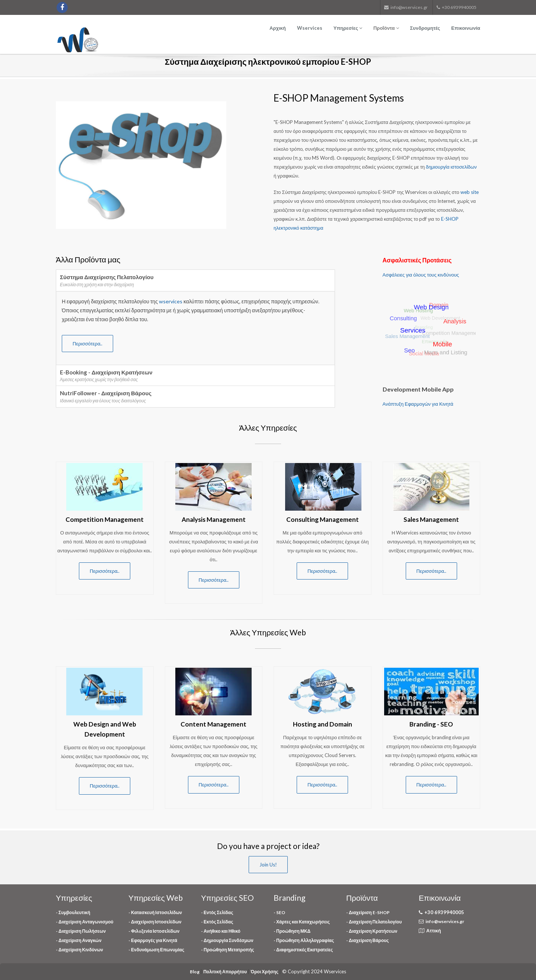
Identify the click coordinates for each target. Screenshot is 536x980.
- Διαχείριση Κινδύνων (79, 950)
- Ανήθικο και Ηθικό (221, 931)
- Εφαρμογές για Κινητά (153, 940)
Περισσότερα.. (87, 344)
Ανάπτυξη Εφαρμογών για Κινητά (418, 404)
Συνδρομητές (425, 28)
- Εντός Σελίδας (217, 912)
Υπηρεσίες (348, 28)
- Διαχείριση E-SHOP (368, 912)
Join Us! (268, 865)
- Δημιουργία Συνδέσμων (227, 940)
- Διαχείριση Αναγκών (79, 940)
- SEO (279, 912)
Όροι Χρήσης (265, 972)
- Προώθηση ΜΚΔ (292, 931)
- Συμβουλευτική (73, 912)
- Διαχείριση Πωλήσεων (81, 931)
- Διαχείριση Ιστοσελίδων (155, 922)
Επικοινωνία (466, 28)
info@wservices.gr (445, 921)
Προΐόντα (386, 28)
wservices (171, 301)
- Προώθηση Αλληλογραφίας (304, 940)
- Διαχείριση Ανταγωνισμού (85, 922)
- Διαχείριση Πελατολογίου (374, 922)
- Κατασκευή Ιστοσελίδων (155, 912)
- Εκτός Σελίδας (217, 922)
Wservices (310, 28)
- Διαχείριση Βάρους (368, 940)
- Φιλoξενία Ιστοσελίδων (154, 931)
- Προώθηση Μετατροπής (228, 950)
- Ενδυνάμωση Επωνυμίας (156, 950)
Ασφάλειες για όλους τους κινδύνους (421, 275)
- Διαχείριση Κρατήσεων (372, 931)
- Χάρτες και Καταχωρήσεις (302, 922)
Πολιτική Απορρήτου (225, 972)
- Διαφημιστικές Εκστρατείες (303, 950)
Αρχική (278, 28)
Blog (195, 972)
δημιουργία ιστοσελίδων (451, 167)
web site (470, 192)
